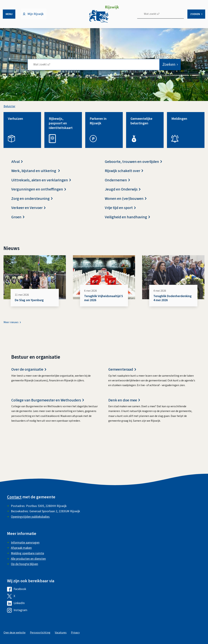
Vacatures (61, 633)
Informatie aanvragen (25, 543)
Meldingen (179, 122)
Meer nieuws (11, 325)
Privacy (75, 633)
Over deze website (15, 633)
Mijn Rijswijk (35, 14)
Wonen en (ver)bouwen (126, 202)
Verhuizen (15, 122)
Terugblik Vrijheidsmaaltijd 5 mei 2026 (103, 301)
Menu (9, 14)
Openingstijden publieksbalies (30, 517)
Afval (17, 165)
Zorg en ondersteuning (32, 202)
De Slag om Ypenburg (29, 303)
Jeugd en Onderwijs (123, 192)
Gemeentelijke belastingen (141, 124)
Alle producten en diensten (28, 559)
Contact (14, 497)
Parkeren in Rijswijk (98, 124)
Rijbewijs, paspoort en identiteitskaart (61, 126)
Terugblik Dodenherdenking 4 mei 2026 (173, 301)
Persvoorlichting (40, 633)
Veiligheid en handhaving (127, 220)
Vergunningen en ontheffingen (39, 192)
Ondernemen (117, 183)
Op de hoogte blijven (24, 564)
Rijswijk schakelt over (124, 174)
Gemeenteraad (122, 372)
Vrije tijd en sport (120, 211)
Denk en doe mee (124, 403)
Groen (18, 220)
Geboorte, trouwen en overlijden (133, 165)
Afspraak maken (21, 548)
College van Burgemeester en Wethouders (48, 403)
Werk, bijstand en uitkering (35, 174)
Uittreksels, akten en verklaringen (41, 183)
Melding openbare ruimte (27, 553)
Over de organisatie (29, 372)
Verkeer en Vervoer (28, 211)
